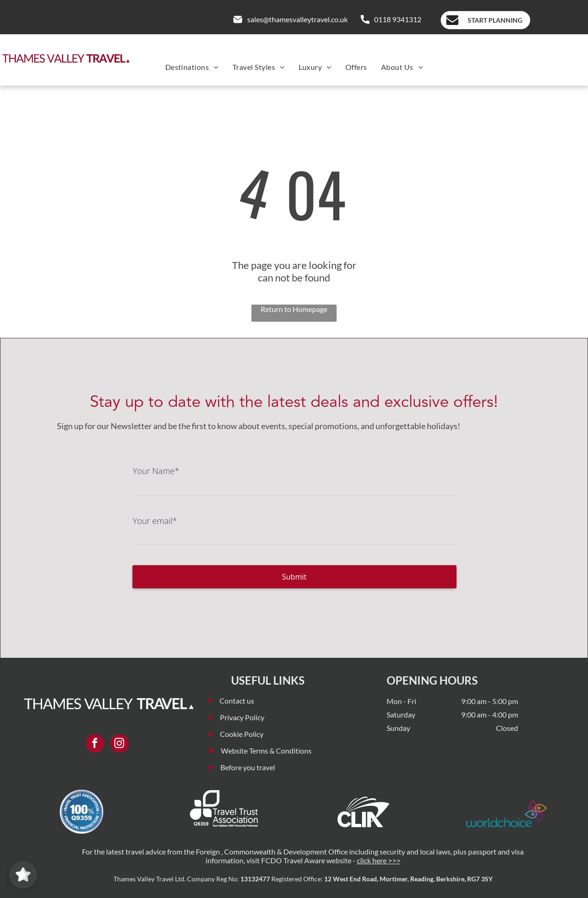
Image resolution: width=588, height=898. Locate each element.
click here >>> (379, 860)
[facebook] (95, 745)
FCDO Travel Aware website (306, 860)
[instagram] (119, 745)
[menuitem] (192, 67)
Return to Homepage (294, 309)
